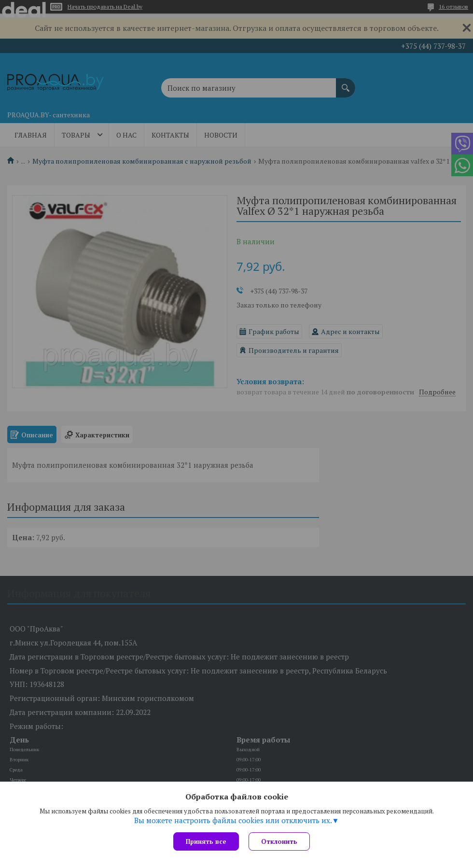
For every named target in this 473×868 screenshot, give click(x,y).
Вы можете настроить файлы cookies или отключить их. (233, 820)
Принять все (206, 841)
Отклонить (279, 841)
